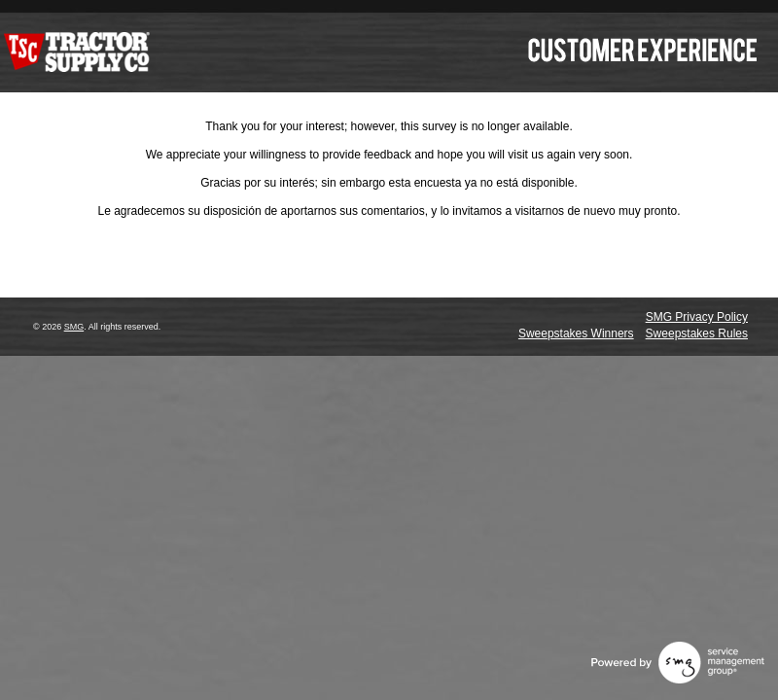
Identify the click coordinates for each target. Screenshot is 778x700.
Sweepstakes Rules (697, 333)
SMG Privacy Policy (697, 317)
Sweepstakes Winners (576, 333)
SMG (74, 327)
